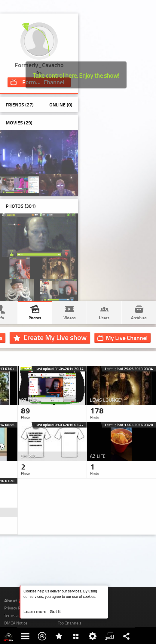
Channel (127, 338)
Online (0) (61, 104)
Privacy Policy (16, 608)
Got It (54, 612)
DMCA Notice (16, 623)
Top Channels (70, 623)
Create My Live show (55, 337)
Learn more (35, 612)
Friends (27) (20, 104)
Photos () (21, 206)
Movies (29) (19, 122)
